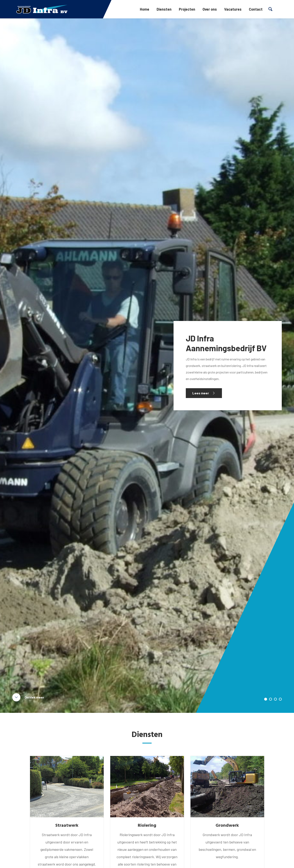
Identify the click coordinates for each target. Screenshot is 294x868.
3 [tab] (275, 699)
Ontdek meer (34, 697)
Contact (256, 9)
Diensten (164, 9)
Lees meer (201, 393)
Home (145, 9)
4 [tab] (280, 699)
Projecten (187, 9)
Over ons (210, 9)
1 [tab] (266, 699)
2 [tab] (271, 699)
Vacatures (233, 9)
